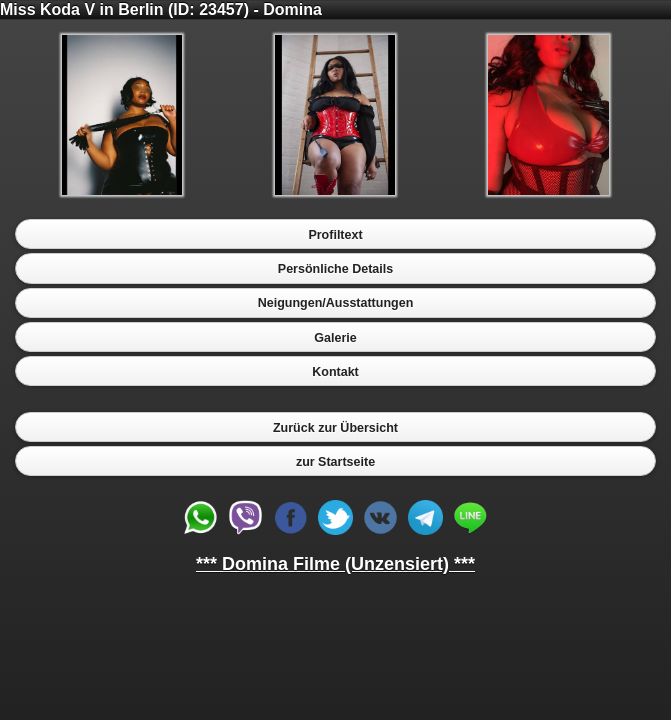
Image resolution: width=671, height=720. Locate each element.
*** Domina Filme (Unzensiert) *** (335, 564)
